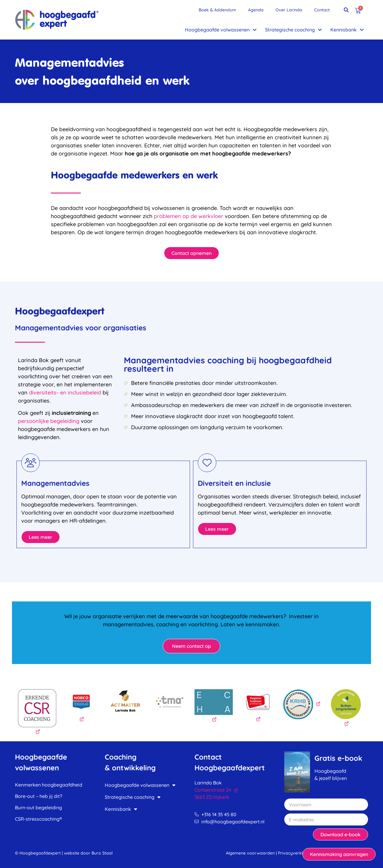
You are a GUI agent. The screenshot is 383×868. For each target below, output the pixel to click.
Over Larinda (289, 10)
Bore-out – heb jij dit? (39, 796)
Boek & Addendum (217, 10)
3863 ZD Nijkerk (212, 797)
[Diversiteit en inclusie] (207, 463)
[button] (346, 10)
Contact (322, 10)
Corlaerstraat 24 (216, 790)
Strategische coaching (294, 30)
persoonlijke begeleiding (49, 421)
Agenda (256, 10)
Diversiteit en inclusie (234, 483)
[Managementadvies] (31, 463)
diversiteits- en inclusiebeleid (65, 393)
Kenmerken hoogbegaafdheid (49, 785)
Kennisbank (347, 30)
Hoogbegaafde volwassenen (221, 30)
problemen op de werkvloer (189, 216)
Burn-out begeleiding (38, 807)
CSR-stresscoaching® (38, 819)
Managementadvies (55, 483)
